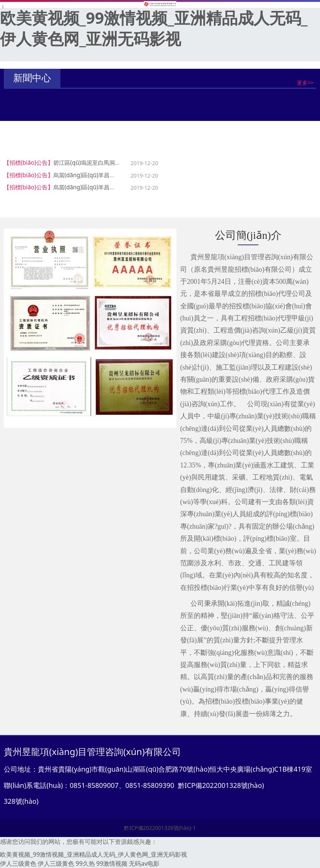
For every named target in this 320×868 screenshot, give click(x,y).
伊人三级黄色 (18, 863)
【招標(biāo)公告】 (29, 163)
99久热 (85, 863)
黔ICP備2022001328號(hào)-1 (160, 828)
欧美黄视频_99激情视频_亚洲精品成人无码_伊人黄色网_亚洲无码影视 (154, 28)
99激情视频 (112, 863)
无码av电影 (144, 863)
